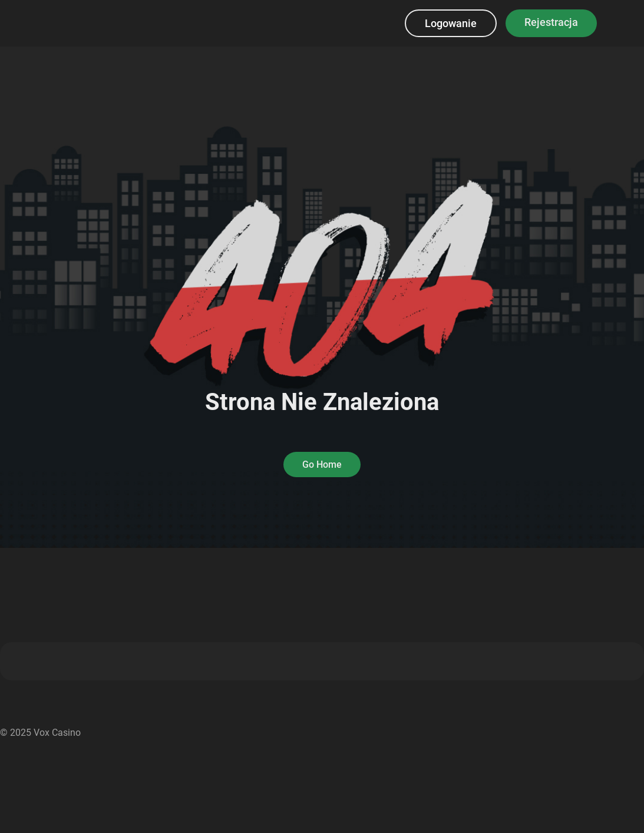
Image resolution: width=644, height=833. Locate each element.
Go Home (322, 465)
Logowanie (451, 23)
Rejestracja (551, 22)
